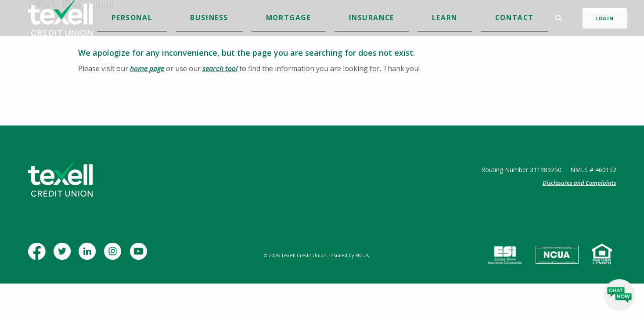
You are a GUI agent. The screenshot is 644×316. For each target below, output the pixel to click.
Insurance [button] (345, 19)
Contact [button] (416, 19)
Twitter (64, 256)
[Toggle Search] (548, 20)
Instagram (115, 256)
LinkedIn (89, 256)
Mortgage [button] (301, 19)
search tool (220, 68)
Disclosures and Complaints (579, 183)
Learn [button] (382, 19)
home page (147, 68)
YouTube (140, 256)
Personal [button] (220, 19)
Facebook (39, 256)
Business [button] (260, 19)
